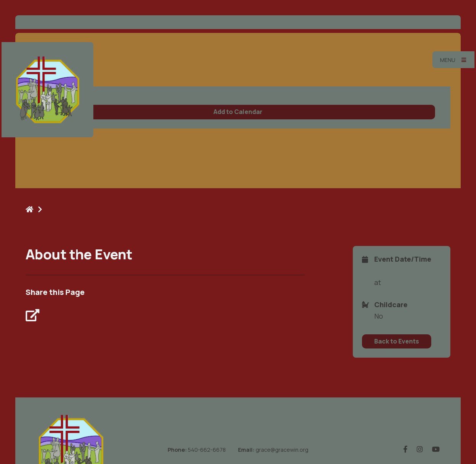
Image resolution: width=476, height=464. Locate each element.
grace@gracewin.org (282, 450)
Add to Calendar (238, 112)
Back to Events (397, 341)
